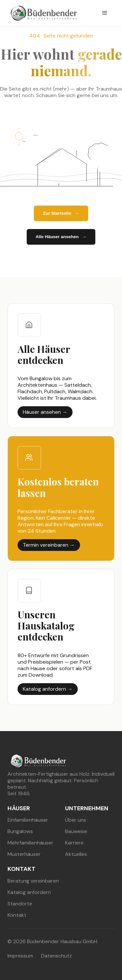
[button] (105, 13)
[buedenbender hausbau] (42, 13)
